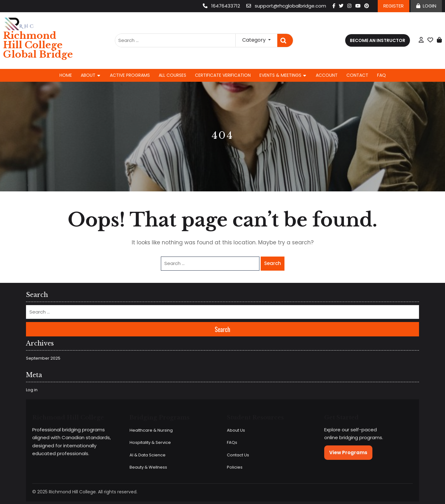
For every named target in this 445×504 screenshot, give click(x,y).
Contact (357, 75)
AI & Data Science (148, 455)
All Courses (172, 75)
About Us (236, 430)
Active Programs (130, 75)
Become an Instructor (378, 40)
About (88, 75)
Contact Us (238, 455)
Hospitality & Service (150, 442)
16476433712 (222, 6)
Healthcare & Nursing (151, 430)
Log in (32, 390)
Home (66, 75)
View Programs (348, 452)
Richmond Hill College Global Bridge (38, 45)
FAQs (232, 442)
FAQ (381, 75)
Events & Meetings (280, 75)
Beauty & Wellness (148, 467)
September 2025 (43, 358)
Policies (235, 467)
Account (327, 75)
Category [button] (255, 40)
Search (285, 41)
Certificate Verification (223, 75)
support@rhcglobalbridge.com (287, 6)
